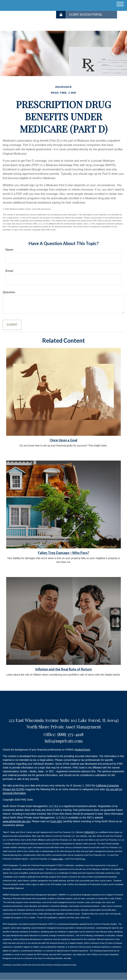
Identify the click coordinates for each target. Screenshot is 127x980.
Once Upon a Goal (64, 440)
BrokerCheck (83, 750)
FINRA (87, 832)
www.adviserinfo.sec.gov (17, 821)
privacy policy (57, 859)
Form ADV (56, 821)
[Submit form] (12, 325)
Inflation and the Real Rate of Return (64, 669)
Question (9, 292)
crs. (84, 859)
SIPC (93, 832)
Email (9, 271)
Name (9, 250)
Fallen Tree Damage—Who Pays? (64, 553)
